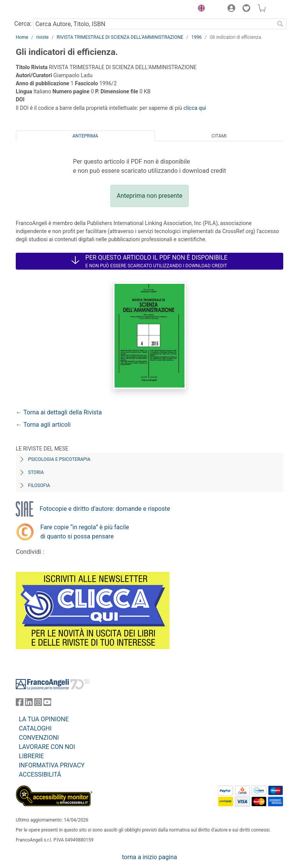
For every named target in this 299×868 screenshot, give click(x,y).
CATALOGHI (35, 728)
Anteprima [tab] (86, 136)
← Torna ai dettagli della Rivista (59, 412)
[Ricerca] (280, 24)
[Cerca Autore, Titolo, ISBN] (154, 24)
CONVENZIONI (39, 738)
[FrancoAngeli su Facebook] (20, 704)
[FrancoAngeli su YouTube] (47, 704)
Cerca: (23, 24)
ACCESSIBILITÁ (40, 774)
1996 (197, 37)
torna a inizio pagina (149, 857)
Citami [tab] (219, 136)
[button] (199, 9)
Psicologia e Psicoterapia (59, 459)
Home (22, 37)
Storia (36, 472)
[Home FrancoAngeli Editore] (42, 9)
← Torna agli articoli (43, 425)
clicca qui (195, 108)
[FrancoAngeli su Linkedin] (29, 704)
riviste (42, 37)
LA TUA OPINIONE (44, 719)
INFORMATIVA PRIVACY (52, 765)
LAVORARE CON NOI (47, 747)
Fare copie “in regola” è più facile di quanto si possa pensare (85, 532)
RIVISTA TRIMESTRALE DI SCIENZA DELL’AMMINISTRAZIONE (120, 37)
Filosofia (39, 485)
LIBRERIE (31, 756)
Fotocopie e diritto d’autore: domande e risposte (105, 509)
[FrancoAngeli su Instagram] (38, 704)
